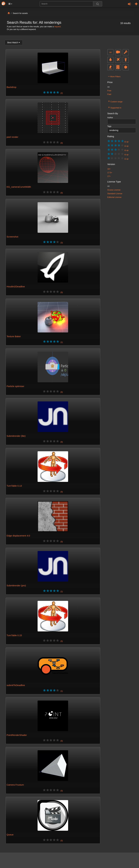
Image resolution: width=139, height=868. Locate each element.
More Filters (114, 76)
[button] (10, 4)
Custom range (115, 101)
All (110, 52)
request (57, 27)
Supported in (115, 107)
